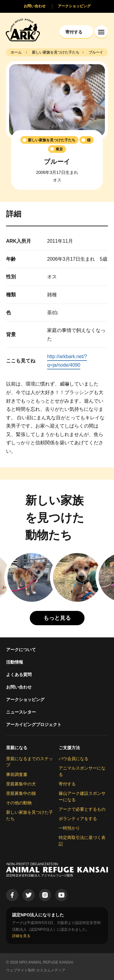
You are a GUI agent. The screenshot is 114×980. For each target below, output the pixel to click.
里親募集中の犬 (21, 784)
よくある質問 (19, 675)
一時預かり (69, 828)
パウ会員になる (74, 759)
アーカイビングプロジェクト (34, 724)
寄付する (67, 784)
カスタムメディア (51, 970)
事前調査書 (17, 774)
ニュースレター (21, 712)
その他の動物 (19, 803)
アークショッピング (25, 700)
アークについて (21, 650)
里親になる (17, 748)
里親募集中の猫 (21, 793)
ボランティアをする (78, 819)
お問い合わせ (19, 687)
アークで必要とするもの (82, 809)
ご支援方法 (69, 748)
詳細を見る (21, 936)
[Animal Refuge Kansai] (23, 30)
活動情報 (15, 662)
